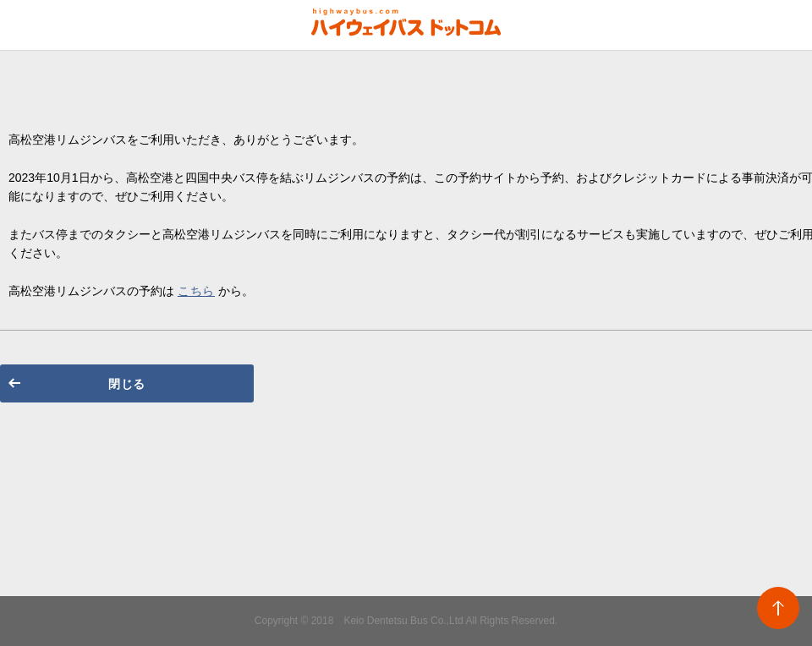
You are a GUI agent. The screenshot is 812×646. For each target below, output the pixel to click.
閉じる (127, 384)
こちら (196, 291)
